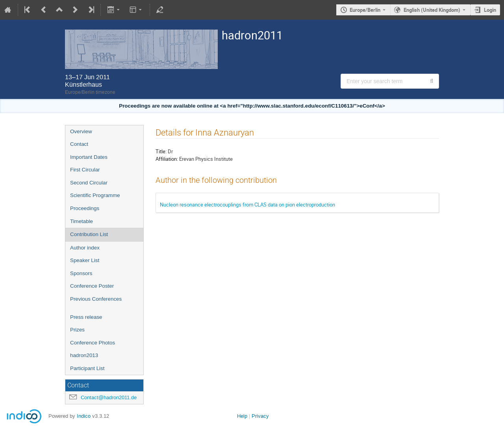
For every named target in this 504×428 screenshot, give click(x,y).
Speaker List (85, 260)
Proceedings (85, 208)
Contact (79, 144)
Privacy (260, 416)
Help (242, 416)
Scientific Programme (95, 195)
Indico (84, 416)
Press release (86, 317)
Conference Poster (92, 286)
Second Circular (89, 183)
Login (490, 10)
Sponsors (81, 273)
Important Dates (89, 157)
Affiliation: (167, 159)
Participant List (87, 368)
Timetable (82, 221)
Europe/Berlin (365, 10)
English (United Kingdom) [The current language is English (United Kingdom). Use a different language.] (432, 10)
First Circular (85, 170)
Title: (161, 151)
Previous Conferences (96, 299)
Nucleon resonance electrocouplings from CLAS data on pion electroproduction (247, 205)
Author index (85, 248)
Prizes (77, 330)
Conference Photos (93, 343)
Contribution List (89, 234)
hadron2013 (84, 355)
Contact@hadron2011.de (109, 397)
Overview (81, 131)
